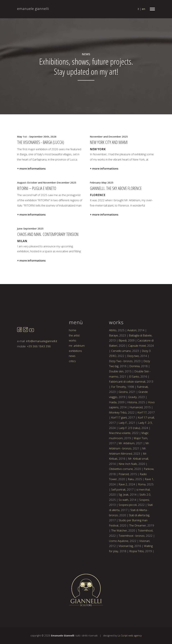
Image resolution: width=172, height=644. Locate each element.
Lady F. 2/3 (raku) (129, 442)
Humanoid (136, 421)
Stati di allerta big (139, 529)
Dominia (134, 380)
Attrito (113, 344)
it (138, 9)
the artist (74, 349)
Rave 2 (123, 498)
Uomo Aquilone (119, 555)
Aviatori (132, 344)
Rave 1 (149, 493)
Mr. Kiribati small (138, 473)
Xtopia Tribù (136, 565)
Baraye (113, 349)
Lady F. (123, 437)
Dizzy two (133, 370)
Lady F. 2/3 (145, 437)
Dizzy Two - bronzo (121, 375)
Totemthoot (145, 544)
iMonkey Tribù (118, 426)
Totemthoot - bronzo (132, 550)
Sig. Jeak (124, 508)
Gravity (132, 411)
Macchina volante (120, 447)
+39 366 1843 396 (39, 360)
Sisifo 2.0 (145, 508)
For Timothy (119, 401)
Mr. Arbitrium (127, 457)
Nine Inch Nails (128, 478)
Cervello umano (121, 365)
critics (72, 375)
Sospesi (144, 514)
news (72, 370)
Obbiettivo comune (121, 483)
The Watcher (119, 544)
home (73, 344)
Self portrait (118, 503)
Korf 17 (142, 426)
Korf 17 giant (119, 431)
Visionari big (126, 560)
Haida (113, 416)
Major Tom (141, 452)
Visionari (144, 555)
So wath (123, 514)
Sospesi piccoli (128, 519)
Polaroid (124, 488)
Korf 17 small (146, 431)
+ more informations (31, 168)
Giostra (123, 406)
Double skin (116, 385)
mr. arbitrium (77, 360)
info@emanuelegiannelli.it (42, 355)
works (73, 354)
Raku (131, 493)
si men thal (143, 503)
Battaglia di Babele (140, 349)
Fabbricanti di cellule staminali (127, 395)
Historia (132, 416)
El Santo (134, 390)
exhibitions (75, 365)
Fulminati (142, 401)
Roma (142, 498)
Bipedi (123, 354)
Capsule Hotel (137, 360)
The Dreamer (138, 539)
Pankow (149, 483)
